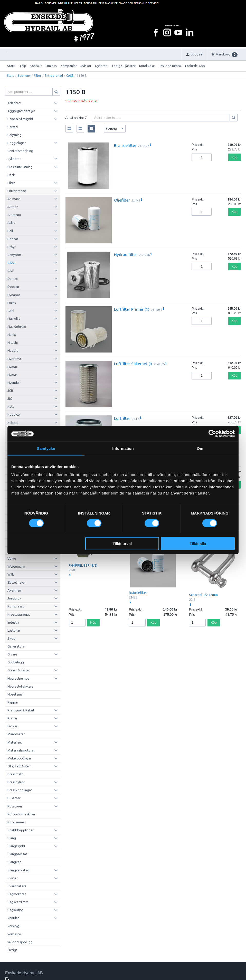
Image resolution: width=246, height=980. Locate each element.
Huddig (13, 350)
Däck (11, 175)
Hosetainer (16, 694)
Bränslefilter (125, 145)
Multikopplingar (19, 758)
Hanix (12, 335)
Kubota (13, 423)
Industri (13, 622)
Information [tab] (123, 448)
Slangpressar (17, 854)
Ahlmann (14, 199)
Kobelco (14, 414)
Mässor (86, 66)
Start (11, 66)
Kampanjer (69, 66)
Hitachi (13, 342)
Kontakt (36, 66)
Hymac (12, 367)
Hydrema (14, 359)
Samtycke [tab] (46, 448)
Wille (11, 574)
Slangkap (15, 862)
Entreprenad (54, 76)
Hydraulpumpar (19, 678)
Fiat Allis (14, 319)
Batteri (13, 127)
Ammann (14, 215)
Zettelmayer (17, 582)
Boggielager (17, 143)
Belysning (15, 135)
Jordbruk (14, 598)
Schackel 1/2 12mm (203, 595)
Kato (11, 406)
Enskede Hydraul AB (24, 973)
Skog (11, 638)
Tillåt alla (198, 544)
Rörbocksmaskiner (21, 814)
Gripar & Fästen (19, 670)
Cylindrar (14, 159)
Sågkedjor (15, 910)
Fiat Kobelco (17, 327)
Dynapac (14, 295)
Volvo (12, 558)
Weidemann (16, 566)
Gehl (11, 311)
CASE (70, 76)
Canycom (14, 255)
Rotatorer (15, 806)
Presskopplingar (20, 790)
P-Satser (14, 798)
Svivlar (13, 878)
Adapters (15, 103)
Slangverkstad (18, 870)
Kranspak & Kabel (21, 710)
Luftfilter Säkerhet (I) (133, 364)
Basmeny (24, 76)
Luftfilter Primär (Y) (132, 309)
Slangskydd (16, 846)
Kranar (12, 718)
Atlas (11, 223)
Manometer (16, 734)
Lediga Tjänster (124, 66)
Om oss (51, 66)
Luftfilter (122, 418)
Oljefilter (122, 200)
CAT (11, 271)
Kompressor (17, 606)
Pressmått (15, 774)
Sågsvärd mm (18, 902)
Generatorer (17, 646)
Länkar (12, 726)
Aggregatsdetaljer (21, 111)
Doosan (13, 287)
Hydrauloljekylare (20, 686)
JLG (10, 398)
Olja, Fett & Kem (20, 766)
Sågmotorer (17, 894)
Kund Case (147, 66)
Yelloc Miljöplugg (20, 942)
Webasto (14, 934)
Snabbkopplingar (21, 830)
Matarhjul (15, 742)
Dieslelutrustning (20, 167)
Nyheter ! (102, 66)
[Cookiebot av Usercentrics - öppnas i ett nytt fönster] (212, 433)
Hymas (12, 375)
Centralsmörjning (20, 151)
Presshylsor (16, 782)
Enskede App (195, 66)
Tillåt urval (122, 544)
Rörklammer (17, 822)
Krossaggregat (19, 614)
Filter (38, 76)
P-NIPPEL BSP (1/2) (83, 565)
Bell (10, 231)
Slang (12, 838)
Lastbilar (14, 630)
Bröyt (12, 247)
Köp (235, 157)
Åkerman (14, 590)
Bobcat (13, 239)
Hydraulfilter (126, 254)
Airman (13, 207)
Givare (12, 654)
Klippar (13, 702)
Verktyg (13, 926)
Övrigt (12, 950)
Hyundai (13, 383)
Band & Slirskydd (20, 119)
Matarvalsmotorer (21, 750)
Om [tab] (200, 448)
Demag (13, 279)
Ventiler (13, 918)
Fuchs (12, 303)
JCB (10, 391)
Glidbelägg (16, 662)
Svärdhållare (17, 886)
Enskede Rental (170, 66)
